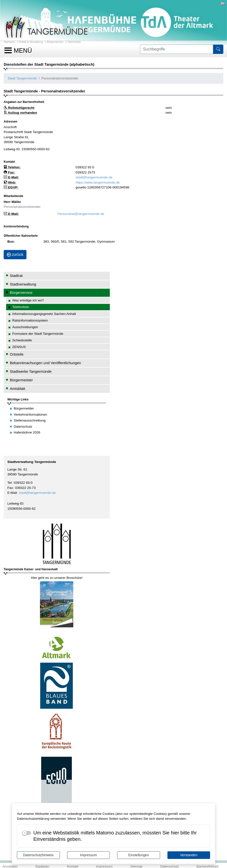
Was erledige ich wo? (28, 300)
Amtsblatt (17, 389)
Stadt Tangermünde (22, 78)
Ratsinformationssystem (30, 320)
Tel (9, 483)
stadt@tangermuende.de (37, 493)
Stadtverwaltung (23, 284)
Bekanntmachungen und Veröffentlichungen (45, 363)
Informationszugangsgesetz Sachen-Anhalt (44, 314)
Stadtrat (16, 276)
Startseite (9, 42)
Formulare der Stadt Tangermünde (38, 334)
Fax (10, 488)
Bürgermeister (21, 380)
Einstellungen (139, 855)
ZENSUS (19, 347)
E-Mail (12, 493)
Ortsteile (17, 354)
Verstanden (189, 855)
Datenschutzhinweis (38, 855)
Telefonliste (74, 42)
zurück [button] (15, 254)
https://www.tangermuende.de (98, 182)
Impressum (88, 855)
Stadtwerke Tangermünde (31, 371)
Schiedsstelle (22, 340)
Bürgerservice (55, 42)
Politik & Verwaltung (31, 42)
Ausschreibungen (25, 327)
